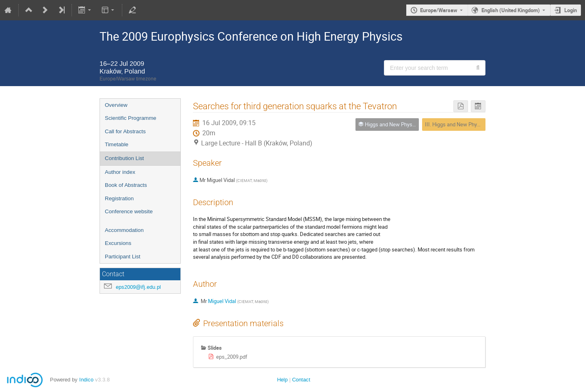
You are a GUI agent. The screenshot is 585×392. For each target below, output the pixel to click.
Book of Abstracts (126, 185)
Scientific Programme (131, 118)
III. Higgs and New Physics (456, 124)
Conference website (129, 211)
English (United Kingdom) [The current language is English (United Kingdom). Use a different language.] (511, 10)
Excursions (118, 243)
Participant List (122, 257)
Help (282, 380)
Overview (116, 105)
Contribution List (124, 158)
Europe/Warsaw (439, 10)
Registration (119, 198)
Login (571, 10)
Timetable (117, 144)
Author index (120, 172)
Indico (86, 380)
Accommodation (124, 230)
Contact (301, 380)
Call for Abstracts (125, 131)
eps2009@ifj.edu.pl (138, 287)
